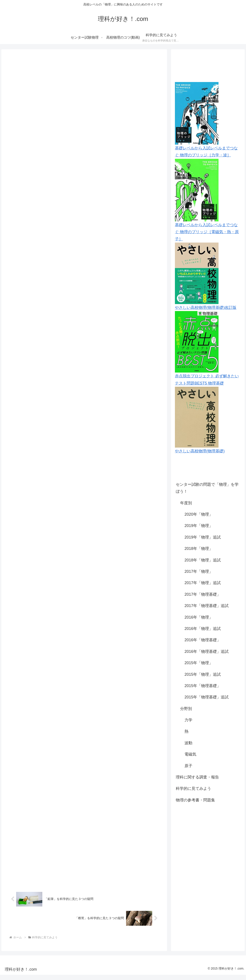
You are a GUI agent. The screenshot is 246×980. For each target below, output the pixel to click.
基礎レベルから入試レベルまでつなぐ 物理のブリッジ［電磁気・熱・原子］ (207, 232)
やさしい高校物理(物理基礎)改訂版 (206, 308)
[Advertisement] (208, 840)
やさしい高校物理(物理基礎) (200, 451)
